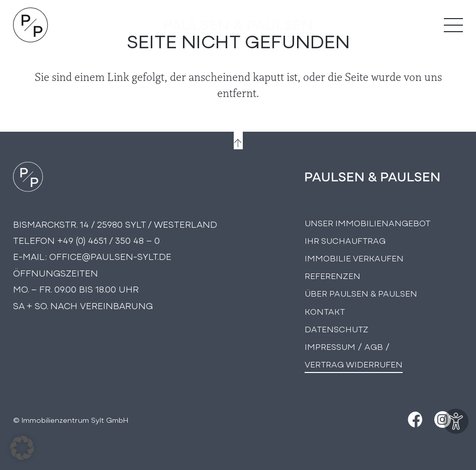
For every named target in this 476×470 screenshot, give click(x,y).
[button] (22, 448)
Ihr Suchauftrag (345, 240)
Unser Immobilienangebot (367, 222)
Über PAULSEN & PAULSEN (361, 293)
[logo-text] (238, 25)
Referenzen (332, 275)
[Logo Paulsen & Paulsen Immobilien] (31, 25)
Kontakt (325, 311)
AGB (374, 346)
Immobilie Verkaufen (354, 258)
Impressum (330, 346)
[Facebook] (414, 419)
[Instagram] (443, 419)
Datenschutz (337, 328)
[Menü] (453, 25)
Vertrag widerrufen (354, 364)
